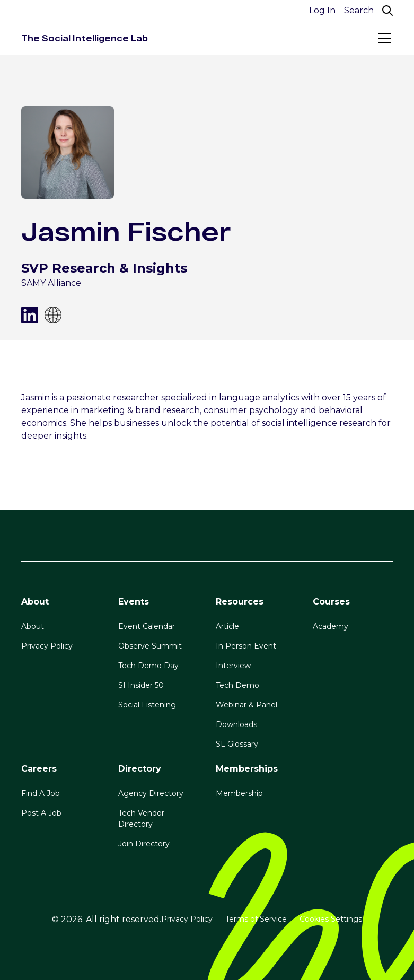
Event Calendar (147, 626)
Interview (233, 666)
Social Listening (147, 705)
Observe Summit (150, 646)
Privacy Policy (47, 646)
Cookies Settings (331, 919)
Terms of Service (256, 919)
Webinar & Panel (246, 705)
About (33, 626)
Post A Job (41, 813)
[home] (85, 38)
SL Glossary (237, 744)
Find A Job (41, 793)
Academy (331, 626)
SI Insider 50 (141, 685)
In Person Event (246, 646)
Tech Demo (237, 685)
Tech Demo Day (148, 666)
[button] (382, 38)
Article (227, 626)
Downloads (236, 724)
